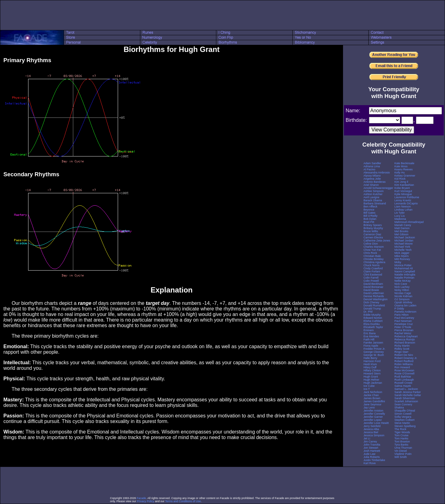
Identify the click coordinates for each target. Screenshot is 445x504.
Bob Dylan (370, 219)
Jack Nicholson (373, 392)
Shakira (399, 408)
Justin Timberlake (374, 460)
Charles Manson (374, 247)
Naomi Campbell (405, 271)
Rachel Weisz (403, 333)
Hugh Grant (371, 377)
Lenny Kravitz (403, 200)
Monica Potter (403, 265)
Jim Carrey (370, 442)
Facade (142, 498)
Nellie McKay (403, 281)
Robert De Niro (404, 355)
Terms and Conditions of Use (183, 501)
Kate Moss (401, 166)
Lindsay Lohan (403, 210)
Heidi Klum (370, 364)
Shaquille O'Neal (405, 411)
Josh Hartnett (372, 451)
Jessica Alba (371, 429)
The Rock (400, 429)
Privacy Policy (146, 501)
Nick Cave (401, 284)
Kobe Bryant (402, 188)
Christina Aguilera (374, 262)
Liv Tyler (399, 213)
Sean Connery (403, 404)
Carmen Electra (373, 237)
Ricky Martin (402, 346)
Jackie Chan (371, 395)
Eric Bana (369, 333)
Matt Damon (402, 228)
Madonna (400, 219)
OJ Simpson (402, 299)
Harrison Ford (372, 361)
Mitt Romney (402, 259)
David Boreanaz (373, 287)
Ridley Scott (402, 349)
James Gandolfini (374, 401)
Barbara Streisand (375, 203)
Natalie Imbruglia (405, 275)
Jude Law (369, 454)
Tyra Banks (401, 445)
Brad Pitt (369, 222)
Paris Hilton (401, 315)
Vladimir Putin (403, 454)
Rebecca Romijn (405, 340)
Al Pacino (369, 169)
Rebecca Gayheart (406, 336)
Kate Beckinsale (404, 163)
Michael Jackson (405, 237)
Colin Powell (371, 281)
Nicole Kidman (403, 296)
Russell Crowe (403, 383)
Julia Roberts (372, 457)
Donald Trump (372, 309)
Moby (398, 262)
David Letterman (374, 293)
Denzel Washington (375, 299)
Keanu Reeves (403, 169)
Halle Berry (370, 358)
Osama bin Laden (405, 305)
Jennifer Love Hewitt (376, 423)
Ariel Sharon (371, 185)
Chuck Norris (371, 265)
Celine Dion (371, 244)
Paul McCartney (404, 318)
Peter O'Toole (403, 327)
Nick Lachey (402, 287)
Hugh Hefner (371, 380)
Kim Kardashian (404, 185)
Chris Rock (370, 253)
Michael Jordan (404, 241)
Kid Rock (400, 179)
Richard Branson (405, 343)
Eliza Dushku (372, 324)
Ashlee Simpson (373, 191)
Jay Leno (369, 408)
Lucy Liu (400, 216)
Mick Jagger (402, 253)
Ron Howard (402, 367)
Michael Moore (403, 244)
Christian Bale (372, 256)
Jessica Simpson (374, 435)
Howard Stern (372, 374)
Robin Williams (404, 364)
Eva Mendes (371, 336)
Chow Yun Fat (372, 250)
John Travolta (372, 445)
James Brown (372, 398)
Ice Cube (369, 386)
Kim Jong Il (401, 182)
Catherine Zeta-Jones (377, 241)
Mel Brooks (401, 231)
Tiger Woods (402, 432)
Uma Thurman (403, 448)
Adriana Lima (372, 166)
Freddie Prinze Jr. (374, 349)
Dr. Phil (368, 312)
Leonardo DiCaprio (406, 203)
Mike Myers (401, 256)
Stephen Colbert (404, 420)
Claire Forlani (372, 271)
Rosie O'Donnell (404, 374)
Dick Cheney (371, 302)
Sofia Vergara (403, 417)
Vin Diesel (400, 451)
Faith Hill (369, 340)
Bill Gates (369, 213)
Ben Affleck (370, 207)
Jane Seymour (372, 404)
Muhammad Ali (404, 268)
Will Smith (400, 457)
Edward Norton (373, 318)
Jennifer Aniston (373, 411)
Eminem (369, 330)
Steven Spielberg (405, 426)
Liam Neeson (403, 207)
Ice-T (367, 389)
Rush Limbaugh (404, 380)
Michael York (402, 247)
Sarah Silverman (405, 398)
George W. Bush (374, 355)
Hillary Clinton (372, 370)
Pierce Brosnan (404, 330)
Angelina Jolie (372, 179)
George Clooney (374, 352)
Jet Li (367, 438)
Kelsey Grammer (405, 176)
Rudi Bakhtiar (403, 377)
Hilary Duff (370, 367)
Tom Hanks (401, 438)
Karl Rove (370, 463)
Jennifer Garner (373, 417)
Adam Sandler (372, 163)
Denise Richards (374, 296)
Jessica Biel (371, 432)
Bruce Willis (371, 231)
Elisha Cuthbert (373, 321)
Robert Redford (404, 361)
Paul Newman (403, 321)
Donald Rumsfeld (374, 305)
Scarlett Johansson (406, 401)
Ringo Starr (401, 352)
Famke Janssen (373, 343)
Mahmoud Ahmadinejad (409, 222)
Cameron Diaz (372, 234)
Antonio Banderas (375, 182)
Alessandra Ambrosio (377, 173)
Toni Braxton (402, 442)
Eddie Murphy (372, 315)
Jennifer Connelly (374, 414)
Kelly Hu (400, 173)
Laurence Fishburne (407, 197)
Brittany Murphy (373, 228)
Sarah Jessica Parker (408, 392)
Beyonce (369, 210)
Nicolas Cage (403, 293)
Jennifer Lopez (373, 420)
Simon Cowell (403, 414)
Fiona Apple (371, 346)
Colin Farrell (371, 278)
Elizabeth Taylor (373, 327)
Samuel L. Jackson (406, 389)
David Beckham (373, 284)
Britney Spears (373, 225)
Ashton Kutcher (373, 194)
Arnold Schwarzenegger (378, 188)
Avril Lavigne (371, 197)
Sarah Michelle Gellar (408, 395)
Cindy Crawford (373, 268)
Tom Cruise (401, 435)
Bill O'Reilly (370, 216)
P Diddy (399, 309)
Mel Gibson (401, 234)
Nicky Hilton (402, 290)
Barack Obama (373, 200)
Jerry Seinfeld (372, 426)
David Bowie (371, 290)
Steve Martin (402, 423)
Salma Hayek (403, 386)
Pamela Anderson (405, 312)
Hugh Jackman (373, 383)
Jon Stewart (371, 448)
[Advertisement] (222, 15)
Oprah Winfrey (403, 302)
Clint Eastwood (373, 275)
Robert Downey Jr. (406, 358)
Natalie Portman (404, 278)
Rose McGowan (404, 370)
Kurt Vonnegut (403, 191)
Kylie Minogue (403, 194)
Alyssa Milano (372, 176)
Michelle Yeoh (403, 250)
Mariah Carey (403, 225)
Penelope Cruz (404, 324)
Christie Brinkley (373, 259)
